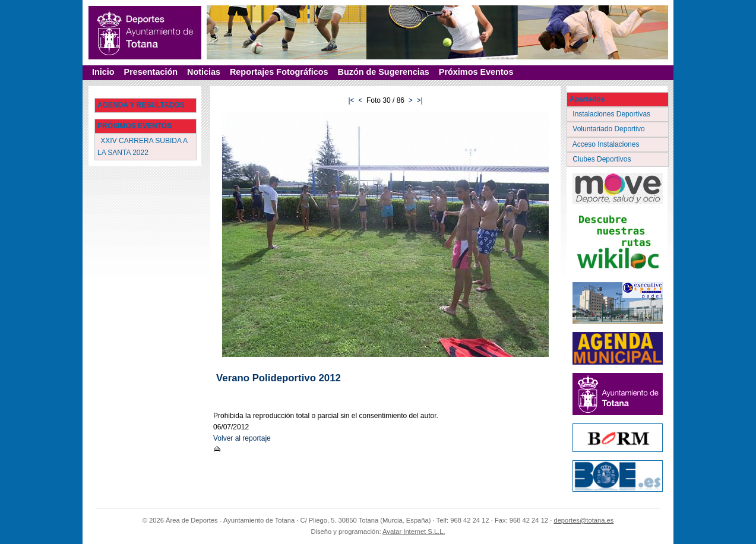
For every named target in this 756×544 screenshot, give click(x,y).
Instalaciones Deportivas (613, 114)
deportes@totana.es (583, 520)
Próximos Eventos (476, 72)
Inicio (103, 72)
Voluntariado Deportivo (610, 129)
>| (419, 100)
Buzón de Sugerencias (384, 72)
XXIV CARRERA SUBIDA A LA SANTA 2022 (143, 146)
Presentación (151, 72)
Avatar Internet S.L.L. (414, 532)
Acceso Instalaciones (607, 144)
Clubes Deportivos (603, 159)
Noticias (204, 72)
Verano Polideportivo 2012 (279, 378)
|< (351, 100)
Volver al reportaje (242, 438)
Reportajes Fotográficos (279, 72)
